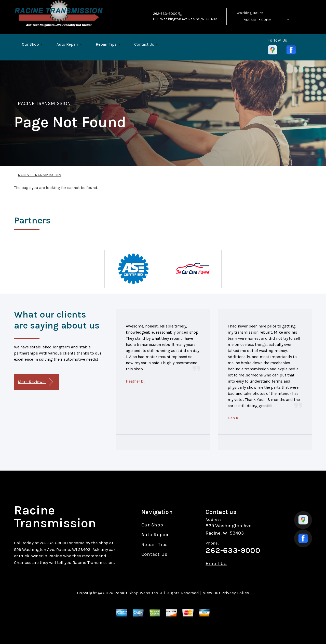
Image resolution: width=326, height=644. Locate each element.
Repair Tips (106, 44)
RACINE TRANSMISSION (44, 103)
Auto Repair (67, 44)
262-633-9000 (165, 14)
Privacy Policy (235, 593)
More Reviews (35, 382)
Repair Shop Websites (136, 593)
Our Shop (30, 44)
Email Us (216, 564)
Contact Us (144, 44)
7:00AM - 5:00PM (257, 20)
